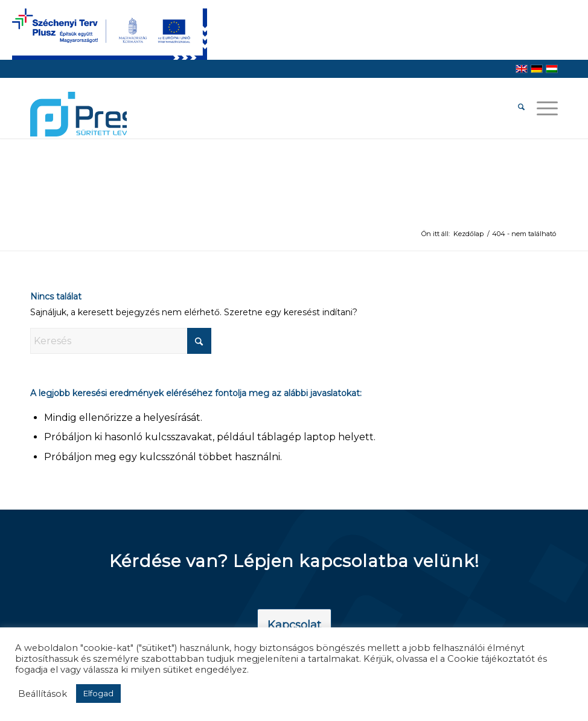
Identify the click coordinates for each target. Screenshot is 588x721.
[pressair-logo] (78, 114)
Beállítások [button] (43, 694)
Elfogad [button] (98, 693)
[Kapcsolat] (294, 626)
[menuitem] (515, 108)
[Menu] (541, 108)
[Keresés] (515, 108)
